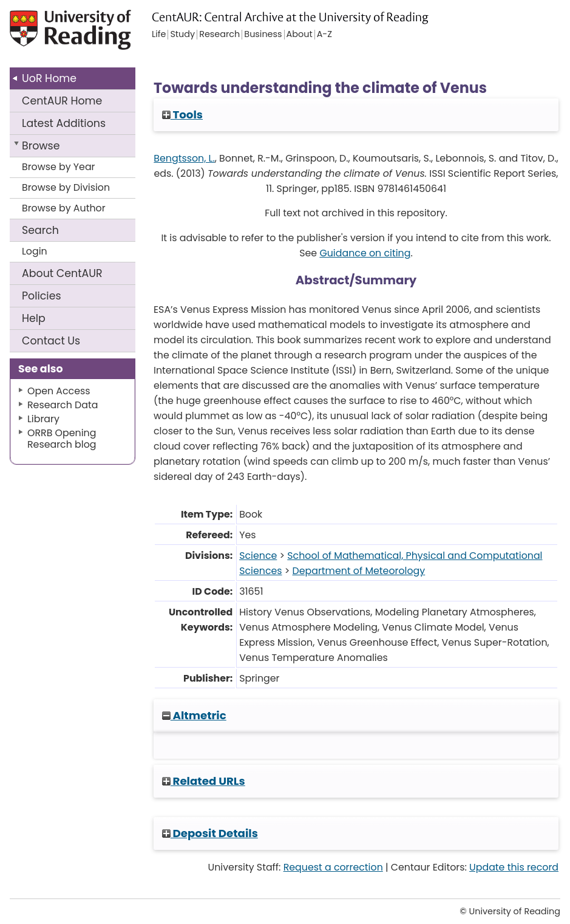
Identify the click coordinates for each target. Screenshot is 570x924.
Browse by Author (64, 208)
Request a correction (333, 867)
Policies (42, 296)
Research (219, 35)
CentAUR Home (62, 101)
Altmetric (194, 715)
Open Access (59, 391)
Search (40, 230)
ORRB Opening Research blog (62, 439)
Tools (182, 115)
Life (159, 35)
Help (34, 318)
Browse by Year (59, 167)
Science (258, 556)
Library (43, 419)
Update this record (514, 867)
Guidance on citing (365, 253)
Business (263, 35)
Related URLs (204, 781)
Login (35, 251)
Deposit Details (210, 833)
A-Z (324, 35)
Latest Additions (64, 123)
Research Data (63, 405)
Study (182, 35)
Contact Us (51, 341)
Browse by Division (66, 187)
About (62, 273)
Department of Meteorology (359, 571)
